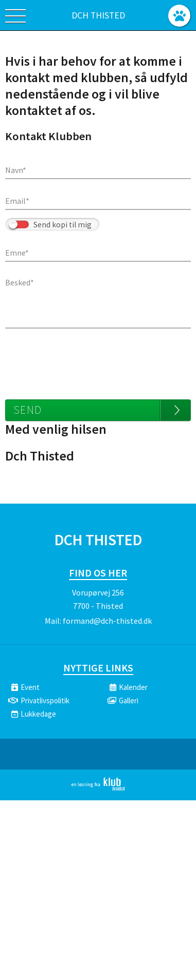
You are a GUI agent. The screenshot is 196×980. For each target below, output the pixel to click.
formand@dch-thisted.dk (107, 621)
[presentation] (83, 359)
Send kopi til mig (63, 225)
